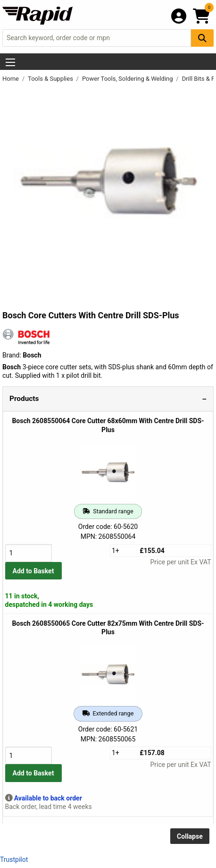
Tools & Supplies (51, 79)
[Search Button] (202, 38)
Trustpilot (14, 859)
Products (24, 399)
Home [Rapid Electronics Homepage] (11, 79)
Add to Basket (33, 571)
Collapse (190, 836)
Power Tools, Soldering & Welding (128, 79)
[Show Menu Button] (10, 62)
